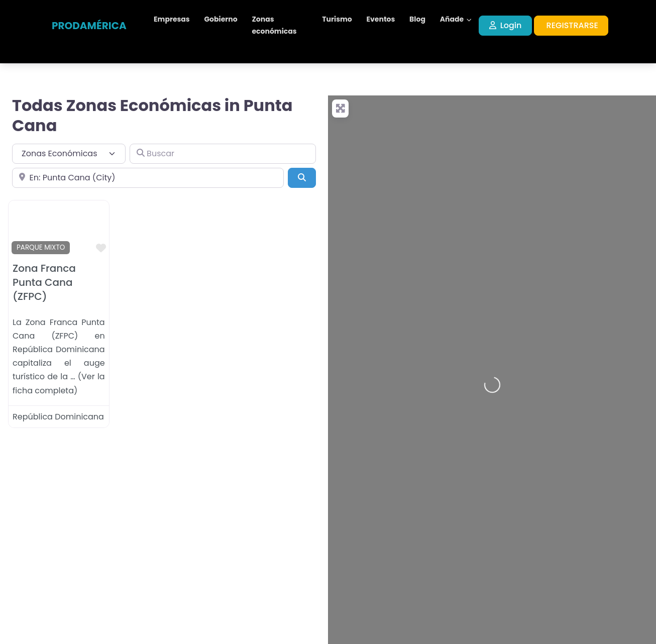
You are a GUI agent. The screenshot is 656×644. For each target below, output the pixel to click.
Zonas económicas (274, 25)
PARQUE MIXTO (41, 247)
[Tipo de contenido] (69, 154)
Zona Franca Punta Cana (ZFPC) (44, 282)
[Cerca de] (148, 178)
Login (506, 25)
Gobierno (221, 19)
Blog (417, 19)
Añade (452, 19)
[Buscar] (223, 154)
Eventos (381, 19)
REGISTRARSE (572, 25)
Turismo (337, 19)
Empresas (172, 19)
